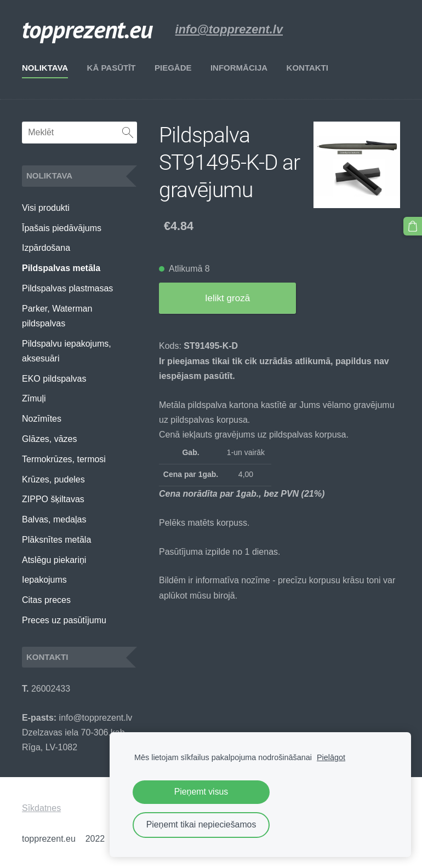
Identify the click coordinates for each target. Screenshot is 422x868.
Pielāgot (331, 757)
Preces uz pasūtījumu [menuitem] (64, 620)
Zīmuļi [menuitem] (34, 398)
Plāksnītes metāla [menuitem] (56, 540)
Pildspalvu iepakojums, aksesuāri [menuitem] (67, 351)
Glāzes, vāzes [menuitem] (49, 439)
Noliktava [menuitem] (45, 68)
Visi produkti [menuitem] (46, 208)
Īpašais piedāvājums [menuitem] (62, 228)
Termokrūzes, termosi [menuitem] (64, 459)
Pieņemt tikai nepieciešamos (201, 824)
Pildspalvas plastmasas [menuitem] (67, 288)
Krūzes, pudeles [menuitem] (53, 479)
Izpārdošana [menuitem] (46, 248)
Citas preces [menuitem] (46, 600)
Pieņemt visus (201, 792)
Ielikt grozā (227, 298)
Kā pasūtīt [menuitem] (112, 68)
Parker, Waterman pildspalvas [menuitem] (57, 316)
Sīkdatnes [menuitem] (41, 808)
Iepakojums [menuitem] (44, 580)
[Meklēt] (79, 133)
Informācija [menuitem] (239, 68)
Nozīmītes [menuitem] (42, 419)
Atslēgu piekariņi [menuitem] (54, 560)
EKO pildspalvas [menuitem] (54, 379)
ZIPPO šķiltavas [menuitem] (53, 499)
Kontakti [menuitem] (307, 68)
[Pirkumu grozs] (413, 226)
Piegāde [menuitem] (173, 68)
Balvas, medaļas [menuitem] (54, 519)
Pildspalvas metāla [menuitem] (61, 268)
